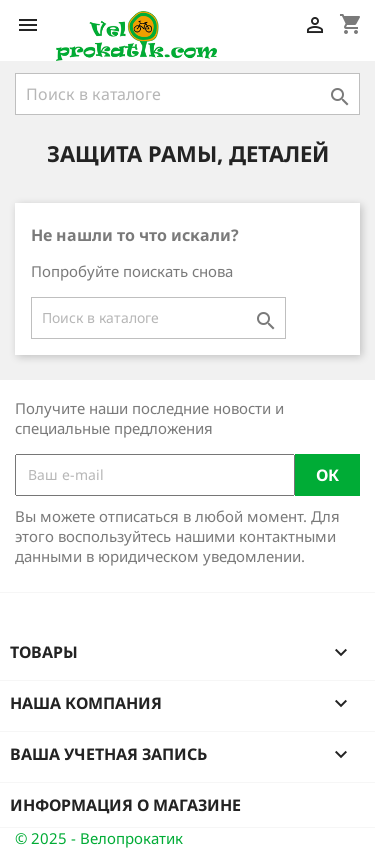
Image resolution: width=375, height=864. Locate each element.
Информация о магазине (125, 805)
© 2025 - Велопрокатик (99, 838)
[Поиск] (187, 94)
